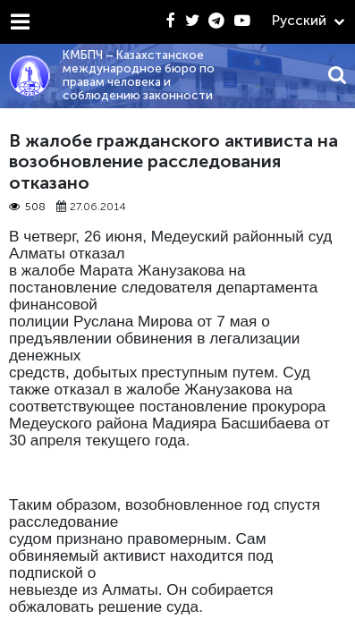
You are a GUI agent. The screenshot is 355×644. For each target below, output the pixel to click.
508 (27, 207)
